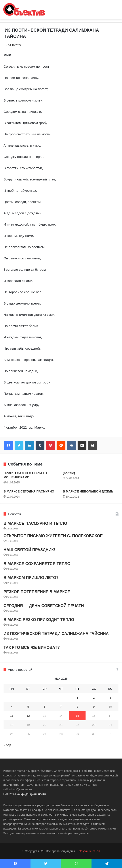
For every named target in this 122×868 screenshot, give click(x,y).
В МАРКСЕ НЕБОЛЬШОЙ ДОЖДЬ (88, 491)
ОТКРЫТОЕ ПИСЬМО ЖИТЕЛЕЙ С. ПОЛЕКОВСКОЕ (53, 536)
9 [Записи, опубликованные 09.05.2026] (94, 707)
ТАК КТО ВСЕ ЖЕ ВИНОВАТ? (32, 648)
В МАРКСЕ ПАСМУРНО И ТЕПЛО (35, 523)
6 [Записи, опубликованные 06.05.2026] (45, 707)
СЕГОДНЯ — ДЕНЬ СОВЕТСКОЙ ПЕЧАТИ (44, 606)
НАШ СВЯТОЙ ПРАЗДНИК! (29, 550)
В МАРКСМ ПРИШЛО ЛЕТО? (31, 578)
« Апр (7, 745)
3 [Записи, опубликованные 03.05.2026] (110, 698)
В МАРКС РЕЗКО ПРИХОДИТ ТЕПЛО (39, 620)
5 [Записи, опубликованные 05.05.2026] (28, 707)
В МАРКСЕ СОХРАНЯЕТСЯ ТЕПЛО (37, 564)
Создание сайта (89, 851)
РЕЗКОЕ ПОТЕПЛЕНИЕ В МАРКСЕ (37, 592)
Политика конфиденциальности (25, 794)
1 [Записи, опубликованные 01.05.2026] (77, 698)
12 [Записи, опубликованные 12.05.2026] (28, 716)
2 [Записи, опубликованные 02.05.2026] (94, 698)
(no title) (69, 473)
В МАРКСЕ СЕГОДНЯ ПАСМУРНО (29, 491)
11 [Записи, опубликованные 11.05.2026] (12, 716)
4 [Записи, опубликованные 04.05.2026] (12, 707)
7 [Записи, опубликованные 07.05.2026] (61, 707)
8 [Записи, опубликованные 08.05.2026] (77, 707)
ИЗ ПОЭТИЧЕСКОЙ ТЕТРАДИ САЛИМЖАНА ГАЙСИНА (56, 634)
